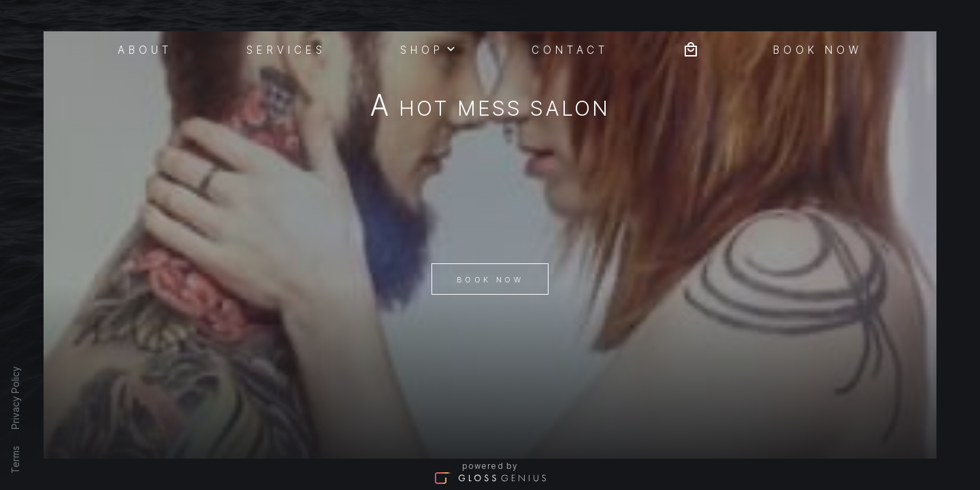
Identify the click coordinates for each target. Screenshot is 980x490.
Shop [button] (429, 48)
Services (287, 49)
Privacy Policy (15, 398)
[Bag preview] (691, 48)
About (145, 49)
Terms (15, 460)
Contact (570, 49)
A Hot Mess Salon (490, 108)
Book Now (490, 280)
